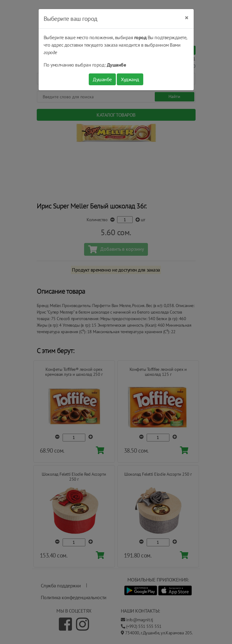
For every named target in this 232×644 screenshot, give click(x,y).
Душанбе (102, 79)
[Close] (187, 18)
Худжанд (130, 79)
